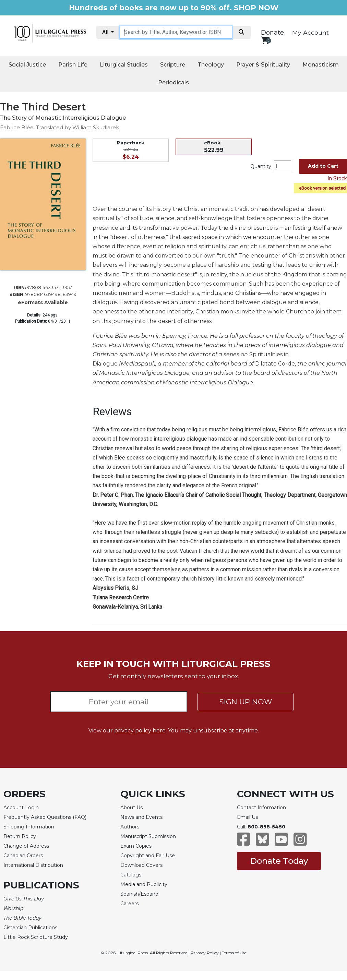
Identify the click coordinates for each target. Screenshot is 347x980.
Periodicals (173, 82)
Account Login (21, 808)
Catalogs (131, 875)
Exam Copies (136, 846)
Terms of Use (234, 953)
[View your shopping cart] (265, 40)
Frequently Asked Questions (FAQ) (45, 817)
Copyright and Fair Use (148, 856)
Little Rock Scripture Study (36, 937)
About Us (131, 808)
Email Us (247, 817)
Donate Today (279, 861)
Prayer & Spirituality (263, 65)
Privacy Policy (205, 953)
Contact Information (261, 808)
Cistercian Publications (30, 928)
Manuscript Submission (148, 836)
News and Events (141, 817)
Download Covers (141, 865)
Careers (129, 904)
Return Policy (20, 836)
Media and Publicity (144, 884)
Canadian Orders (23, 856)
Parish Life (73, 65)
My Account (310, 32)
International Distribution (33, 865)
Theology (211, 65)
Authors (130, 827)
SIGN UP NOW (246, 702)
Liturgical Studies (124, 65)
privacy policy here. (140, 731)
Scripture (173, 65)
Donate (272, 33)
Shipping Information (29, 827)
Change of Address (26, 846)
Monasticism (321, 65)
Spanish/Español (140, 894)
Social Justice (27, 65)
